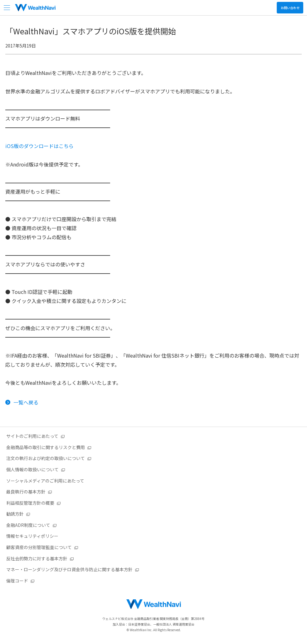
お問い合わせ (290, 8)
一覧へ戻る (26, 402)
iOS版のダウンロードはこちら (39, 146)
